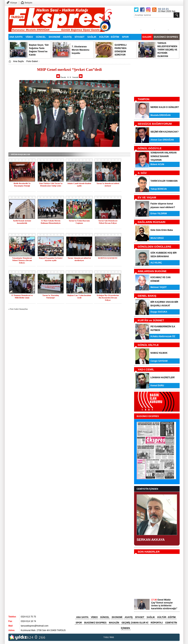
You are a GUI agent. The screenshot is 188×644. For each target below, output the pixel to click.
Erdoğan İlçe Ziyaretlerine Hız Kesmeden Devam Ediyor (108, 298)
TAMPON (144, 99)
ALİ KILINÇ (156, 263)
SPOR (125, 37)
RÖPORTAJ (157, 623)
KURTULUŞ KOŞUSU (108, 258)
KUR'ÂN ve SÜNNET (151, 320)
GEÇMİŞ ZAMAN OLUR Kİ (135, 623)
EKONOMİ (54, 37)
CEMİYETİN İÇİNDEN (147, 489)
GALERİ (147, 37)
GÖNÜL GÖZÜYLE (150, 148)
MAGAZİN (114, 623)
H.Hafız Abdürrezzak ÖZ (163, 336)
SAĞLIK (92, 37)
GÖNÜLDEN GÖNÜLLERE (154, 247)
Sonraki (77, 77)
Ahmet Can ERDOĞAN (162, 140)
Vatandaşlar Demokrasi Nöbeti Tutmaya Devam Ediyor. (22, 260)
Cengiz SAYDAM (159, 361)
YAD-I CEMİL (146, 369)
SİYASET (79, 37)
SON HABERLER (149, 552)
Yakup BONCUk (159, 189)
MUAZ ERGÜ (157, 238)
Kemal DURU (157, 386)
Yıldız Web (109, 637)
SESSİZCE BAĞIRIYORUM (155, 124)
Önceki (61, 77)
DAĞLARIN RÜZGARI (152, 222)
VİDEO (29, 37)
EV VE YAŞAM (147, 197)
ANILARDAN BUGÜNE (152, 271)
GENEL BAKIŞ (147, 296)
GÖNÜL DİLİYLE (148, 345)
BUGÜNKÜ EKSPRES (166, 37)
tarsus (118, 637)
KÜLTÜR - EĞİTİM (109, 37)
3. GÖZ (142, 173)
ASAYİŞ (67, 37)
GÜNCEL (41, 37)
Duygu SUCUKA (159, 312)
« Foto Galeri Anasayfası (18, 309)
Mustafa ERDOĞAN (160, 115)
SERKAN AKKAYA (151, 540)
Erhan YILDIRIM (159, 214)
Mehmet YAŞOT (159, 287)
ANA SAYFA (16, 37)
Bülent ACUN (157, 164)
